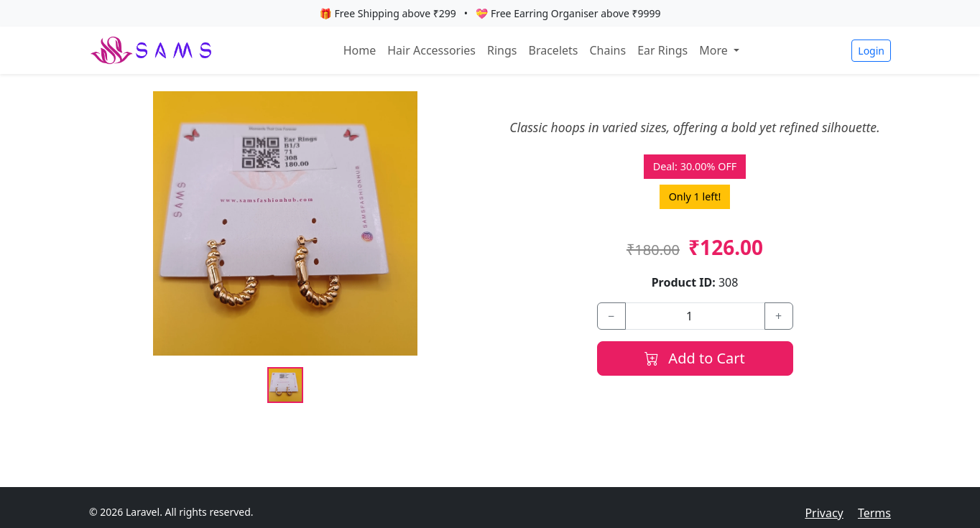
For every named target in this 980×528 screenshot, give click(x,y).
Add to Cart (695, 358)
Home (360, 50)
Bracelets (554, 50)
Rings (502, 50)
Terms (874, 513)
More (715, 50)
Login (871, 51)
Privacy (824, 513)
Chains (607, 50)
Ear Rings (662, 50)
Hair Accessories (431, 50)
